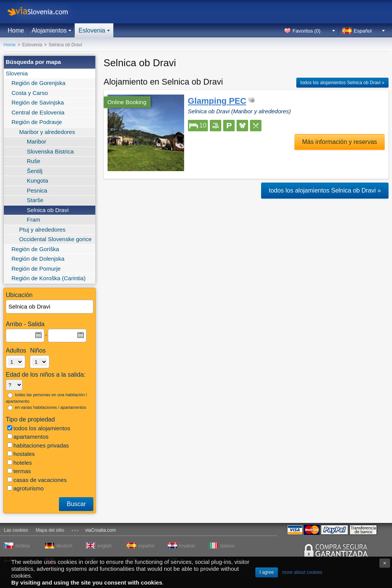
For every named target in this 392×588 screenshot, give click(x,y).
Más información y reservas (340, 142)
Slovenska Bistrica (50, 151)
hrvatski (187, 546)
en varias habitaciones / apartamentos (47, 408)
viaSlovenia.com (44, 12)
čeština (23, 546)
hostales (21, 454)
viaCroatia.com (100, 530)
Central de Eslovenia (38, 112)
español (146, 546)
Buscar (76, 504)
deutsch (64, 546)
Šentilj (35, 171)
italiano (227, 546)
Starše (35, 200)
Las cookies (16, 530)
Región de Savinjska (38, 102)
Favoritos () (306, 31)
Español (363, 31)
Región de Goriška (35, 249)
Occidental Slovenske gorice (55, 239)
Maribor (37, 141)
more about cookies (302, 572)
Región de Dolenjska (38, 259)
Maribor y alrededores (47, 132)
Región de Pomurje (36, 269)
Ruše (33, 161)
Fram (33, 220)
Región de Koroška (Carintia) (48, 278)
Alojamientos (49, 30)
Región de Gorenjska (38, 83)
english (105, 546)
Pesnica (37, 190)
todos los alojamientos (39, 428)
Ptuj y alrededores (42, 229)
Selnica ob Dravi (48, 210)
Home (16, 30)
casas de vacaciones (37, 480)
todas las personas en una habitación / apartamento (46, 398)
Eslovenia (92, 30)
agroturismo (25, 488)
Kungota (38, 180)
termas (19, 471)
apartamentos (28, 437)
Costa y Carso (30, 93)
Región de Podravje (37, 122)
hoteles (20, 463)
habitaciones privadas (38, 445)
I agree (267, 572)
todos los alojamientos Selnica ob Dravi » (342, 83)
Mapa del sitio (50, 530)
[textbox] (50, 307)
